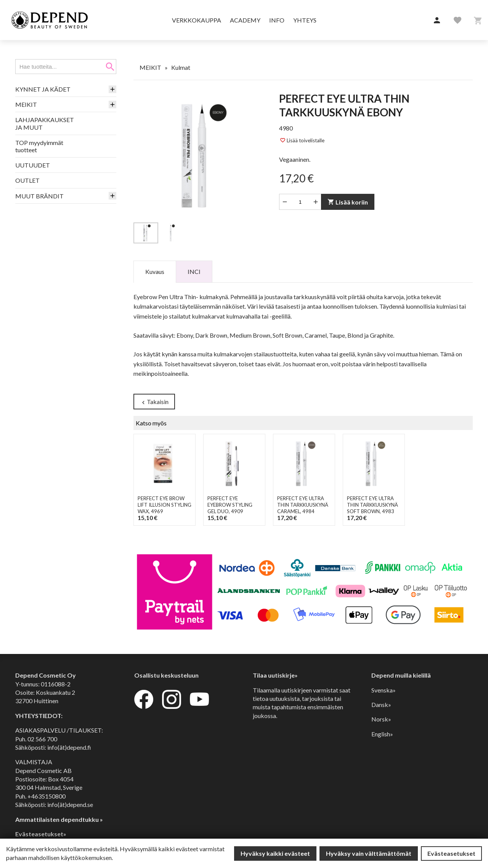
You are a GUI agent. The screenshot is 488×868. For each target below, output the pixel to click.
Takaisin (154, 402)
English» (382, 734)
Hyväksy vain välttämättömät (369, 853)
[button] (437, 21)
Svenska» (384, 690)
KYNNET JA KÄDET (43, 89)
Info (277, 20)
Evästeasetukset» (41, 834)
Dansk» (381, 705)
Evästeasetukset (451, 853)
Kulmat (181, 67)
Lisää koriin (348, 202)
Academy (245, 20)
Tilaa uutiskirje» (275, 675)
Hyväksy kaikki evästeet (275, 853)
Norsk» (381, 719)
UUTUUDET (33, 165)
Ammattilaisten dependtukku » (59, 819)
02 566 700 (42, 739)
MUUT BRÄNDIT (39, 196)
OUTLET (27, 180)
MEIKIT (26, 104)
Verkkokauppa (197, 20)
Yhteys (305, 20)
